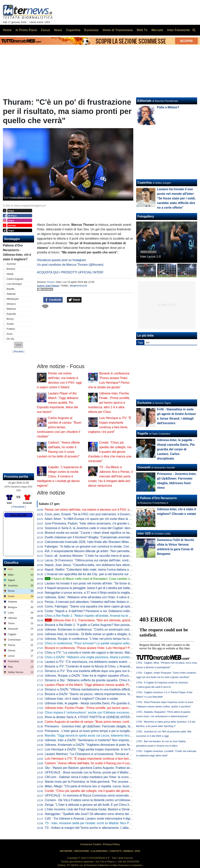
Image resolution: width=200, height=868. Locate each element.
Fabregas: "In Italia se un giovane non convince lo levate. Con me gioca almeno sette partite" (108, 546)
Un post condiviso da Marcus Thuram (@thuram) (70, 265)
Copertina (145, 183)
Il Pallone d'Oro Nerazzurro (157, 498)
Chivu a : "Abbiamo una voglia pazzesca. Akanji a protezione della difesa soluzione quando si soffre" (117, 657)
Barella (11, 289)
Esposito (11, 314)
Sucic (10, 334)
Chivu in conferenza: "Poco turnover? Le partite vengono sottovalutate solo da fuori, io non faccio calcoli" (116, 643)
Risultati (18, 351)
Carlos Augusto (15, 279)
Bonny (10, 319)
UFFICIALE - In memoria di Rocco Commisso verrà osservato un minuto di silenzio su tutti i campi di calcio (117, 795)
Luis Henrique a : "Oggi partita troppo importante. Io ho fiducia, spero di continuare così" (109, 749)
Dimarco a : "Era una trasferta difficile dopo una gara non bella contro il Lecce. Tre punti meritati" (113, 671)
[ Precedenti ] (18, 507)
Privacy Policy (111, 844)
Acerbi (10, 324)
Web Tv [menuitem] (142, 30)
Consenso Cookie (91, 844)
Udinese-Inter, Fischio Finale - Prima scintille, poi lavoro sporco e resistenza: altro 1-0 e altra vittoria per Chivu (109, 403)
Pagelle (143, 434)
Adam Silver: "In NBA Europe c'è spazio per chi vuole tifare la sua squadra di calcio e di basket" (110, 519)
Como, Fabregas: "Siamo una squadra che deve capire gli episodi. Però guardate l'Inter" (105, 606)
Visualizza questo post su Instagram (62, 260)
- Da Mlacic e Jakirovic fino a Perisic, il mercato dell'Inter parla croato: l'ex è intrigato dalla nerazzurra (110, 476)
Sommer (11, 264)
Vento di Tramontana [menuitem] (118, 30)
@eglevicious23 (78, 286)
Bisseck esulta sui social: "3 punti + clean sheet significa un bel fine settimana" (98, 533)
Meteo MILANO (18, 515)
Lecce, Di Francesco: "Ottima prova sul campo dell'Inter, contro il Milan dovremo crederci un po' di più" (114, 560)
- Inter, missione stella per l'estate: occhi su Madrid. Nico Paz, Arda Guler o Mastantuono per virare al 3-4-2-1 (121, 823)
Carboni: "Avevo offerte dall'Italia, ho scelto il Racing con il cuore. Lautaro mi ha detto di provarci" (111, 763)
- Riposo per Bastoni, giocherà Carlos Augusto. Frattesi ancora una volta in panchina (105, 768)
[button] (18, 345)
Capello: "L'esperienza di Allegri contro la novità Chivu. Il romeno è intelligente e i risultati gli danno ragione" (59, 476)
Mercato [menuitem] (157, 30)
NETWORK (66, 851)
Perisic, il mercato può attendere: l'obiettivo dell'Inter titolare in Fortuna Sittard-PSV (101, 602)
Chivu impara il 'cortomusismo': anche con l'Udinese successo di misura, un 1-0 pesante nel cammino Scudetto (120, 712)
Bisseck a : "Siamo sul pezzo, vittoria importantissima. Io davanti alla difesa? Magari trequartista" (115, 694)
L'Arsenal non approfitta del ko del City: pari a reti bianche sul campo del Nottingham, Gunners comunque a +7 (120, 574)
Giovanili (144, 467)
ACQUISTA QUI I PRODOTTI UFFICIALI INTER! (70, 272)
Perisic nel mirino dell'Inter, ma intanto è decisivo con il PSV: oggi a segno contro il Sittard (106, 510)
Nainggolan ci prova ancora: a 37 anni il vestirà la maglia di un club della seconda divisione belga (115, 593)
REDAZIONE (82, 851)
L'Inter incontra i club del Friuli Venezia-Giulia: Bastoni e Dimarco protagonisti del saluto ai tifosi (110, 809)
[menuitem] (194, 30)
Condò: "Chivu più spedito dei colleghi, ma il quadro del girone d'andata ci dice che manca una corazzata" (110, 452)
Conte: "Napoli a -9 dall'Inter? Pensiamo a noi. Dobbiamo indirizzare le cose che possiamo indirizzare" (114, 611)
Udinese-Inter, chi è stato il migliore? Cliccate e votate (81, 699)
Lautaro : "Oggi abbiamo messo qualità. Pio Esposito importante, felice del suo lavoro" (58, 403)
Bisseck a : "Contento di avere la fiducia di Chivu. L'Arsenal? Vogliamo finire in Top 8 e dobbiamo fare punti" (120, 666)
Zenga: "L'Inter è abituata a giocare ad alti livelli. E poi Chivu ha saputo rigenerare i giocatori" (108, 805)
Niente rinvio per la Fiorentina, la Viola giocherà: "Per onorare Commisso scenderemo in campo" (110, 782)
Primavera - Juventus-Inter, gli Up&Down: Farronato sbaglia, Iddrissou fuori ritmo (100, 726)
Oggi (140, 342)
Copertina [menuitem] (73, 30)
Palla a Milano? (168, 107)
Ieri (148, 342)
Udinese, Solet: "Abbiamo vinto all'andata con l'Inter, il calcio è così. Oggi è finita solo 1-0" (106, 597)
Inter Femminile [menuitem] (178, 30)
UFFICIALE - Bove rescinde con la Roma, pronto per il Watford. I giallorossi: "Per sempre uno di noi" (113, 772)
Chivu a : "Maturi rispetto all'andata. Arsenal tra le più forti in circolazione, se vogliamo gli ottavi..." (119, 616)
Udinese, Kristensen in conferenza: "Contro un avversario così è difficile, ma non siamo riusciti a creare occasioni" (122, 629)
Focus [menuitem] (45, 30)
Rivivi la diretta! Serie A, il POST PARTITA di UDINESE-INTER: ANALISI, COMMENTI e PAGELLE (112, 717)
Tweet (74, 300)
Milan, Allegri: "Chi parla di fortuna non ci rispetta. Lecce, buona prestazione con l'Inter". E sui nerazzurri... (117, 786)
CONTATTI (115, 851)
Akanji (10, 274)
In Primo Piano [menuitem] (26, 30)
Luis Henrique (14, 284)
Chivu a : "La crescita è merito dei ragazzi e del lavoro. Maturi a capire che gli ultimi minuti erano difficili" (118, 653)
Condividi (53, 300)
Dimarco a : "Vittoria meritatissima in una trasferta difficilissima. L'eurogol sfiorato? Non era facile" (115, 689)
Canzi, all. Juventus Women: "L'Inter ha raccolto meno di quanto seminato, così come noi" (106, 556)
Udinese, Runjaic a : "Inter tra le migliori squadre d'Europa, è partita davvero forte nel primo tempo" (116, 676)
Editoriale (144, 101)
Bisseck (11, 269)
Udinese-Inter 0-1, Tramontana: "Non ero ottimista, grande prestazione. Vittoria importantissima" (114, 620)
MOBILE (128, 851)
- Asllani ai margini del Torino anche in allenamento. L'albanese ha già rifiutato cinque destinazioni (114, 828)
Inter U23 (144, 533)
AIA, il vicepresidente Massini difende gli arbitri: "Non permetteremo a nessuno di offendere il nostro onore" (117, 551)
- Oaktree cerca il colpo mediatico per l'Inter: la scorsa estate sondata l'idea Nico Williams (112, 777)
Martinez (11, 309)
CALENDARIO (99, 851)
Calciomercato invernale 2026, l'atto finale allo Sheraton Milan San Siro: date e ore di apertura (109, 542)
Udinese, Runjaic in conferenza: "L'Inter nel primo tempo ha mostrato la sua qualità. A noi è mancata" (114, 639)
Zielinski (11, 294)
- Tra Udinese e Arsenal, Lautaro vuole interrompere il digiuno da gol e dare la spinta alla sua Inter (115, 819)
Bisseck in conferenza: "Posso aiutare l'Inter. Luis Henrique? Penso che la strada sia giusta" (107, 648)
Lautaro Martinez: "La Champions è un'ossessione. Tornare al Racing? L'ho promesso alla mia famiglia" (115, 754)
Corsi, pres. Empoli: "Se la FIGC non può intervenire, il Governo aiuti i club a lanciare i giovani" (109, 514)
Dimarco (11, 304)
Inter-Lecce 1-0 (150, 257)
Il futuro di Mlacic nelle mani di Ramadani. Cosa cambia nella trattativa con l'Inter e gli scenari (112, 579)
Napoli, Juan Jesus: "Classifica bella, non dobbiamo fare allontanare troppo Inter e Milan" (105, 565)
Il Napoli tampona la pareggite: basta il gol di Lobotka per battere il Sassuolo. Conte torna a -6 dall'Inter (115, 588)
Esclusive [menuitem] (91, 30)
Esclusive (144, 403)
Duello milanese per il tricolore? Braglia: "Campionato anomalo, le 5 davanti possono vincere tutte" (112, 537)
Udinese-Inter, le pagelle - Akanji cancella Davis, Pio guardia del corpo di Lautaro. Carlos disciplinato (113, 703)
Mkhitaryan (13, 299)
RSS (138, 851)
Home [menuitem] (7, 30)
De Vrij (10, 339)
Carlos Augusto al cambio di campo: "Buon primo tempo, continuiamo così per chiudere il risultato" (59, 427)
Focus (50, 282)
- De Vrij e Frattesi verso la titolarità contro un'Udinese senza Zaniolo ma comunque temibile (113, 800)
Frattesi (11, 329)
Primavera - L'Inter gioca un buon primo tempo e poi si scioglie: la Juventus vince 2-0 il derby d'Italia (113, 731)
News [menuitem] (58, 30)
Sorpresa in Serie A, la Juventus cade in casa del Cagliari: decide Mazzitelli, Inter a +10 (104, 528)
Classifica (11, 563)
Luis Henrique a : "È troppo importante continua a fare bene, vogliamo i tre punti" (102, 759)
